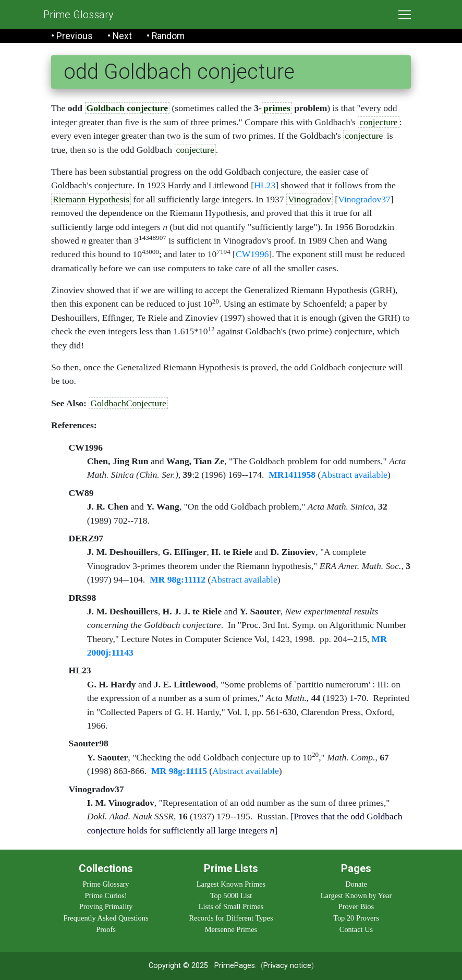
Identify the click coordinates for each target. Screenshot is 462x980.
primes (277, 108)
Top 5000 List (231, 896)
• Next (120, 36)
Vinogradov (309, 199)
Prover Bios (356, 906)
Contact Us (356, 929)
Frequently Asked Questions (106, 918)
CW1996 (252, 254)
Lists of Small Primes (231, 906)
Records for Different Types (231, 918)
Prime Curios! (106, 896)
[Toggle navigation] (405, 15)
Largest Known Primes (231, 884)
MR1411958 (292, 475)
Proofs (106, 929)
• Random (166, 36)
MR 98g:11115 (179, 771)
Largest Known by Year (356, 896)
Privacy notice (287, 966)
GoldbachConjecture (128, 403)
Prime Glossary (78, 15)
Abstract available (354, 475)
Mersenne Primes (231, 929)
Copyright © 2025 (178, 966)
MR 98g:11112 (178, 579)
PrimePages (235, 966)
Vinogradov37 (364, 199)
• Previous (72, 36)
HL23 (265, 185)
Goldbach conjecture (127, 108)
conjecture (378, 122)
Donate (356, 884)
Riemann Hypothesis (91, 199)
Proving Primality (106, 906)
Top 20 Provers (356, 918)
